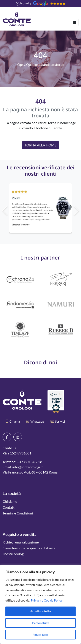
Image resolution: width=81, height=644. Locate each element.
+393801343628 (29, 462)
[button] (67, 211)
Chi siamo (10, 501)
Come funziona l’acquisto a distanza (29, 548)
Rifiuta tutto (40, 635)
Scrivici (58, 421)
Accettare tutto (40, 611)
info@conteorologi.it (28, 467)
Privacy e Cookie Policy (47, 600)
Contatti (9, 507)
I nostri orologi (13, 554)
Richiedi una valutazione (21, 542)
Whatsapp (35, 421)
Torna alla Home (40, 145)
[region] (40, 604)
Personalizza (41, 623)
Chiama (13, 421)
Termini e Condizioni (18, 513)
